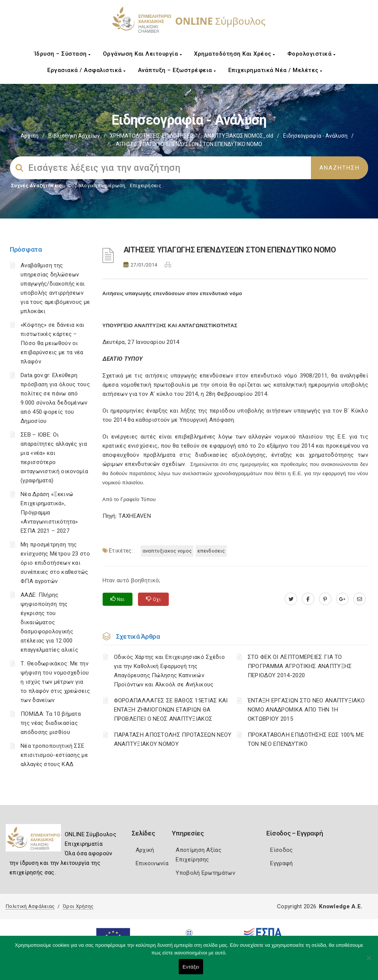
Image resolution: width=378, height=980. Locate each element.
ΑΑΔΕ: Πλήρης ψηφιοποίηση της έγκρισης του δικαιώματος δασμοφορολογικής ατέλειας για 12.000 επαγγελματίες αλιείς (49, 622)
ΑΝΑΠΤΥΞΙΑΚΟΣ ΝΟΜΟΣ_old (239, 136)
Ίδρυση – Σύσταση (62, 54)
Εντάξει (191, 967)
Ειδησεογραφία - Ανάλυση (315, 136)
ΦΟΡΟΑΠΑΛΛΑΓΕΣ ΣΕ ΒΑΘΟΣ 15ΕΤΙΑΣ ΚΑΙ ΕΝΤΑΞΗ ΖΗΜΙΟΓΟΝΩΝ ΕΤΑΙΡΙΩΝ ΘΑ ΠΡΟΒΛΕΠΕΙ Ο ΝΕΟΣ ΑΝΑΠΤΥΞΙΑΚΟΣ (171, 710)
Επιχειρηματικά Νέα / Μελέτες (275, 70)
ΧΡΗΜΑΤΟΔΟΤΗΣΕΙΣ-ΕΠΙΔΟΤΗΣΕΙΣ (152, 136)
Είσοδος (281, 850)
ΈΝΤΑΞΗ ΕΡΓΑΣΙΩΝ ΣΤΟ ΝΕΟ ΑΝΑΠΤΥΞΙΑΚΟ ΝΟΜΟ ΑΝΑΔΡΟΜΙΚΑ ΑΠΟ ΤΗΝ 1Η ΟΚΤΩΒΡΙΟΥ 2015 (306, 710)
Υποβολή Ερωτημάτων (205, 873)
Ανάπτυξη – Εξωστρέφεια (177, 70)
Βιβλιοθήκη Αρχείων (74, 136)
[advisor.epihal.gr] (360, 599)
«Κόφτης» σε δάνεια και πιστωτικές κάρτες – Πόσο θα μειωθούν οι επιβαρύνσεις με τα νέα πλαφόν (53, 343)
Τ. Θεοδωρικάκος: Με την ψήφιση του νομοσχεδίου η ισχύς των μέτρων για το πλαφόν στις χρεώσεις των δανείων (55, 682)
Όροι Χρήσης (78, 906)
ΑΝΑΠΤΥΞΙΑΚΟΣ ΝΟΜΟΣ (167, 551)
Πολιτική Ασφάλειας (30, 906)
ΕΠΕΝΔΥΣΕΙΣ (211, 551)
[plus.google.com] (342, 599)
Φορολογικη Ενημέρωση (97, 186)
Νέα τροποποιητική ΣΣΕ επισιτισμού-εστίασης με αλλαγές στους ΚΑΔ (54, 755)
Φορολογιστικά (312, 54)
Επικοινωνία (152, 863)
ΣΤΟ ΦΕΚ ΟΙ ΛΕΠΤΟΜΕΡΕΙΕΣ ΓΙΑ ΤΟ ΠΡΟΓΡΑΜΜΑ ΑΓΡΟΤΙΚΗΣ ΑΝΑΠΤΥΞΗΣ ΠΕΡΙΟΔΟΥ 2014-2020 (300, 666)
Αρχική (30, 136)
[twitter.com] (291, 599)
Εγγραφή (281, 863)
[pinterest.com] (325, 599)
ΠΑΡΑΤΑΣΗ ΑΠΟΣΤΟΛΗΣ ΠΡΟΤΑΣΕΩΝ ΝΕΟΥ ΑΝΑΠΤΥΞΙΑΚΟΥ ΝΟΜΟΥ (173, 739)
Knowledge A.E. (341, 906)
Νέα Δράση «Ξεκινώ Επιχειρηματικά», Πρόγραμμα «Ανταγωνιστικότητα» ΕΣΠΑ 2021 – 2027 (49, 512)
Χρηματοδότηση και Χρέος (235, 54)
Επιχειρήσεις (146, 186)
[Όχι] (368, 962)
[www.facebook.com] (308, 599)
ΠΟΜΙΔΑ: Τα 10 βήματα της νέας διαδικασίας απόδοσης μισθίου (51, 723)
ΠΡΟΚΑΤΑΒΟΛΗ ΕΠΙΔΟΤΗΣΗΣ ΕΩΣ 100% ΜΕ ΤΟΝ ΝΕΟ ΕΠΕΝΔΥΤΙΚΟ (306, 739)
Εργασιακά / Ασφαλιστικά (86, 70)
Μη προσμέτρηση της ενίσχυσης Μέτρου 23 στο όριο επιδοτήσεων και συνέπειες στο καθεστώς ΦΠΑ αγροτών (55, 563)
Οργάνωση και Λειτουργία (143, 54)
